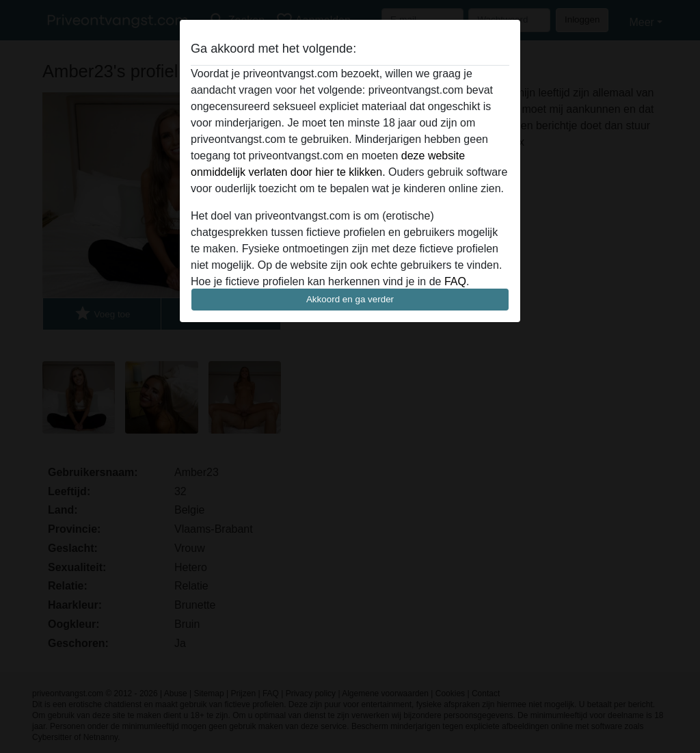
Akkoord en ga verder (350, 299)
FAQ (455, 281)
